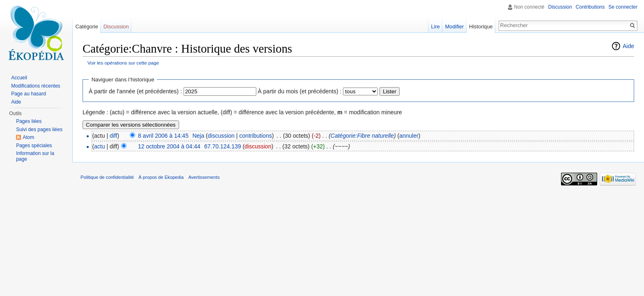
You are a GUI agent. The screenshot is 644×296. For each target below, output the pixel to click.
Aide (628, 46)
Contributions (590, 7)
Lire (436, 27)
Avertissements (204, 177)
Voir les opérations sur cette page (123, 63)
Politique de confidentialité (107, 177)
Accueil (19, 78)
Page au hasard (29, 94)
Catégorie (87, 27)
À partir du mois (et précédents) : (300, 91)
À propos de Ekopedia (161, 177)
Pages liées (29, 121)
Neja (198, 136)
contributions (256, 136)
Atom (28, 137)
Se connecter (623, 7)
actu (99, 146)
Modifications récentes (36, 86)
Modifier (455, 27)
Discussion (560, 7)
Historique (481, 27)
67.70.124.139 (223, 146)
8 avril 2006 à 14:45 (163, 136)
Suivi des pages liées (39, 129)
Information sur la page (35, 156)
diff (113, 136)
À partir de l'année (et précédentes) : (135, 91)
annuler (409, 136)
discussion (221, 136)
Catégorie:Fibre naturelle (362, 136)
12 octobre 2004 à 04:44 (169, 146)
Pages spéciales (34, 146)
